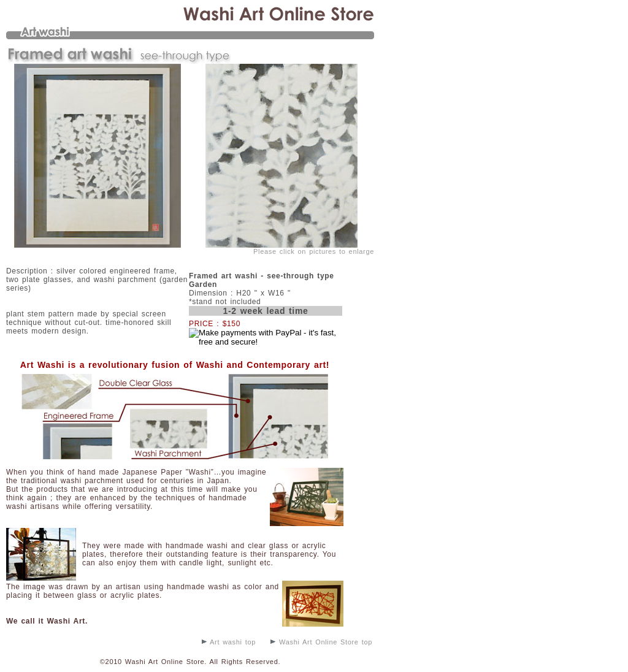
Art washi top (229, 642)
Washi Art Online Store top (321, 642)
